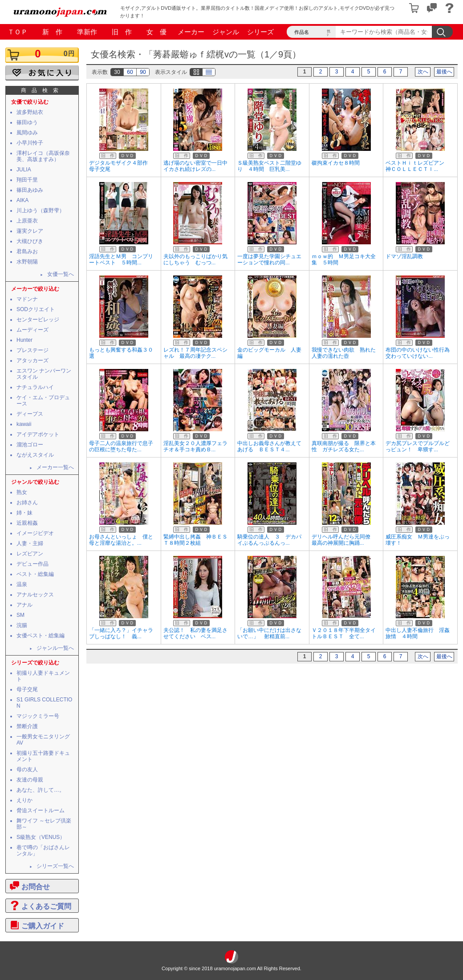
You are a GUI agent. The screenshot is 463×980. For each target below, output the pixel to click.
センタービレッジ (38, 320)
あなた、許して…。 (41, 790)
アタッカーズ (32, 360)
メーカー (191, 32)
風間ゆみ (27, 133)
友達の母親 (30, 780)
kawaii (24, 424)
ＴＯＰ (18, 32)
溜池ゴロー (30, 445)
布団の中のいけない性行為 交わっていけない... (420, 353)
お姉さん (27, 502)
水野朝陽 (27, 262)
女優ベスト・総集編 (41, 636)
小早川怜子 (30, 143)
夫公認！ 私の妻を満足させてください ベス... (195, 633)
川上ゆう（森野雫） (41, 211)
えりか (24, 800)
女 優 (156, 32)
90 (143, 72)
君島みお (27, 251)
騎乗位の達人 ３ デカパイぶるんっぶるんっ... (269, 540)
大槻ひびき (30, 241)
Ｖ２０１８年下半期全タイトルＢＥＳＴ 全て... (344, 633)
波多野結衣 (30, 112)
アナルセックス (35, 595)
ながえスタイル (35, 455)
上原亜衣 (27, 221)
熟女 (22, 492)
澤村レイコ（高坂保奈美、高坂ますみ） (43, 156)
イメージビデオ (35, 533)
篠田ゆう (27, 122)
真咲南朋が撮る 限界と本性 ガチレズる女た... (344, 446)
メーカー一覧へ (55, 467)
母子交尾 (27, 689)
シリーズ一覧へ (55, 866)
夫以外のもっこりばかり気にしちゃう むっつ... (195, 259)
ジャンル (226, 32)
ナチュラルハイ (35, 387)
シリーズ (260, 32)
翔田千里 (27, 180)
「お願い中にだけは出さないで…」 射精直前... (269, 633)
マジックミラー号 (38, 716)
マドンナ (27, 299)
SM (20, 615)
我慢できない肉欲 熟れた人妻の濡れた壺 (344, 353)
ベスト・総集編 (35, 574)
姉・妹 (24, 513)
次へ (423, 72)
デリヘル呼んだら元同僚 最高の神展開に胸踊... (344, 540)
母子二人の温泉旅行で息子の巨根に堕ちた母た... (121, 446)
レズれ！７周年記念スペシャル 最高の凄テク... (195, 353)
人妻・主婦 (30, 543)
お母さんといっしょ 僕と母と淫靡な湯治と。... (121, 540)
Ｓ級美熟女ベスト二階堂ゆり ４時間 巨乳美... (269, 166)
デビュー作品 (32, 564)
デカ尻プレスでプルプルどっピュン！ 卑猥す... (418, 446)
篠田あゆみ (30, 190)
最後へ (444, 72)
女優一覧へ (61, 274)
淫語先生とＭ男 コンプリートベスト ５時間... (121, 259)
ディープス (30, 414)
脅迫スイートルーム (41, 810)
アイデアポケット (38, 434)
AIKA (22, 200)
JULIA (24, 170)
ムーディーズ (32, 330)
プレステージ (32, 350)
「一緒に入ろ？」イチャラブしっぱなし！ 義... (121, 633)
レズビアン (30, 554)
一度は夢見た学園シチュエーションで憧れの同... (269, 259)
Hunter (24, 340)
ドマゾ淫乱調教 (404, 256)
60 (130, 72)
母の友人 (27, 769)
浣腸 (22, 625)
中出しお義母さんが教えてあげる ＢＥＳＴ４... (269, 446)
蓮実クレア (30, 231)
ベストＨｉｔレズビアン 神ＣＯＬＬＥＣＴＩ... (418, 166)
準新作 (87, 32)
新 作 (52, 32)
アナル (24, 605)
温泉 (22, 584)
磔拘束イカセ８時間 (336, 163)
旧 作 (122, 32)
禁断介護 (27, 726)
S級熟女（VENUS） (41, 837)
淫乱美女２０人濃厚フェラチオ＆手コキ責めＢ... (195, 446)
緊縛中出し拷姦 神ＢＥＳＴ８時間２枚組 (195, 540)
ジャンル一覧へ (55, 648)
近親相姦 (27, 523)
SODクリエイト (36, 309)
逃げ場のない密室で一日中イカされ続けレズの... (195, 166)
